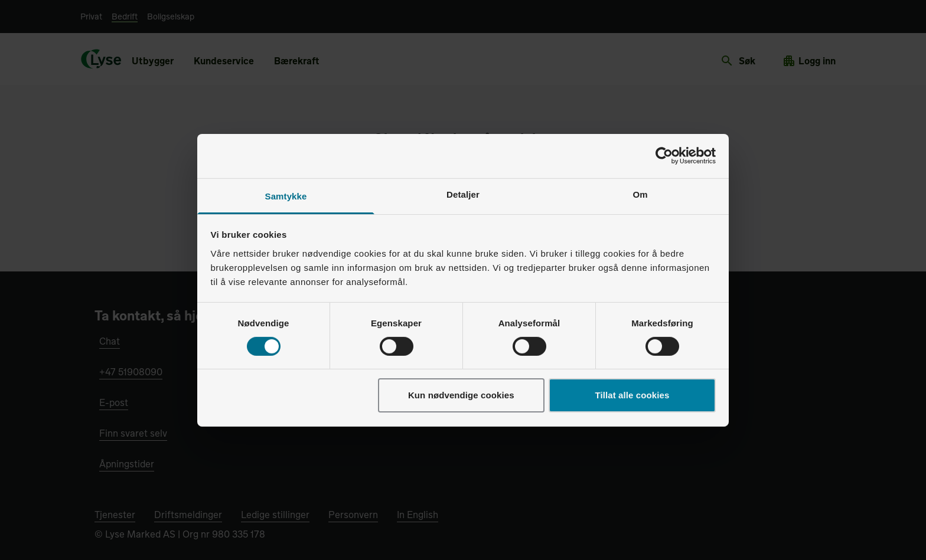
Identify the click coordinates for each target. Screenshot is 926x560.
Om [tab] (640, 194)
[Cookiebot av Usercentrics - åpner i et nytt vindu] (664, 156)
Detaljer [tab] (463, 194)
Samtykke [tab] (286, 196)
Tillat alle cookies (632, 395)
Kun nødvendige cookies (461, 395)
